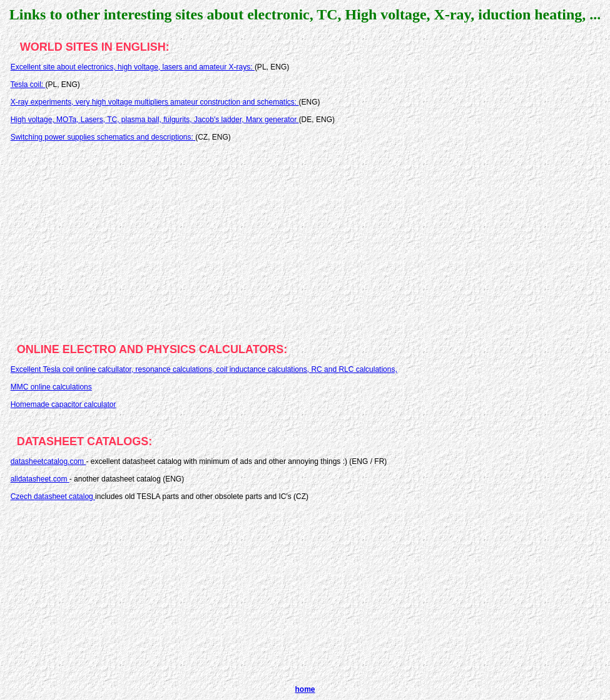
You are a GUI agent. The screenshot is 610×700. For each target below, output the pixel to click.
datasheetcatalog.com (48, 461)
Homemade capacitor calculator (64, 404)
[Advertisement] (305, 238)
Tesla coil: (28, 85)
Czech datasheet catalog (53, 497)
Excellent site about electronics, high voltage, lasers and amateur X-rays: (133, 67)
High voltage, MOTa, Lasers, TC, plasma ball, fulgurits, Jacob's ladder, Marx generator (155, 120)
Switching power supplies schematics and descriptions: (103, 137)
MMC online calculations (51, 387)
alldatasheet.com (40, 479)
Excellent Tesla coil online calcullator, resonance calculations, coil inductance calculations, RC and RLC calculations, (204, 369)
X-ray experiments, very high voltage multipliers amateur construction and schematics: (155, 102)
